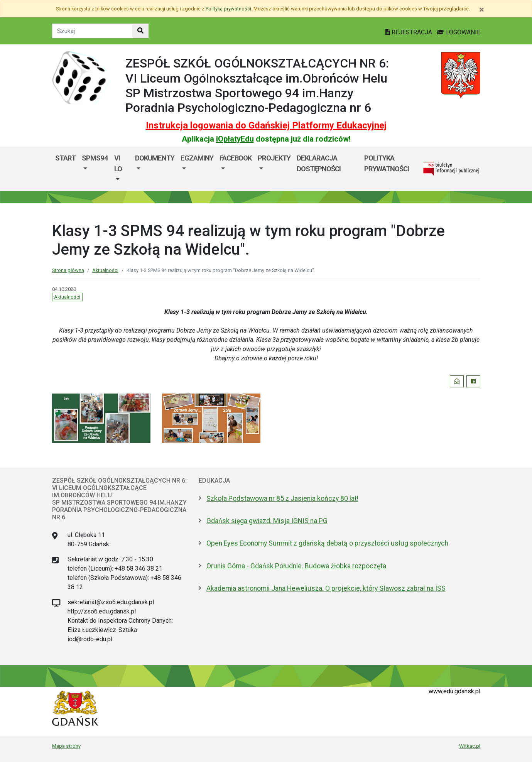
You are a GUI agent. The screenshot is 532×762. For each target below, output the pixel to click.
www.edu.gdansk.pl (454, 691)
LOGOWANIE (459, 32)
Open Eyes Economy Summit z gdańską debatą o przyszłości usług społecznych (327, 543)
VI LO (118, 163)
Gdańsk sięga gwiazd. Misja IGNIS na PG (267, 521)
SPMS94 (95, 158)
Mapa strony (66, 746)
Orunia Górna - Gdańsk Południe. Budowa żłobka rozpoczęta (296, 566)
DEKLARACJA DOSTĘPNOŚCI (319, 163)
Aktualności (105, 270)
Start (65, 158)
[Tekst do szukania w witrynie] (92, 31)
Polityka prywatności (387, 163)
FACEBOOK (236, 158)
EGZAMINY (197, 158)
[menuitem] (95, 169)
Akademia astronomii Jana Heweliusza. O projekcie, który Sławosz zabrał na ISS (326, 588)
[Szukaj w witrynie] (140, 31)
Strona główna (68, 270)
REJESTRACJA (410, 32)
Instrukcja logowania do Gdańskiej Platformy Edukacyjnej (266, 125)
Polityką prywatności (228, 9)
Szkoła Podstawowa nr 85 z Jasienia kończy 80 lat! (282, 498)
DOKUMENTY (155, 158)
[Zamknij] (482, 10)
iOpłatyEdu (235, 139)
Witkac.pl (470, 746)
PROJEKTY (274, 158)
